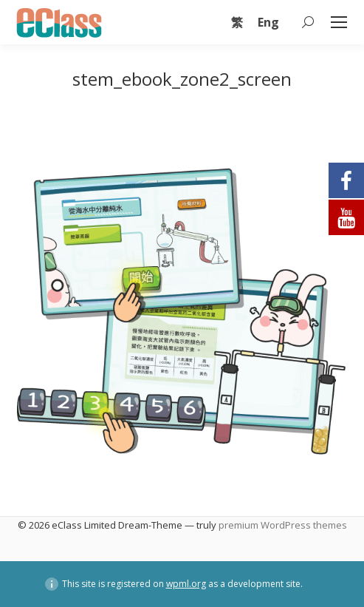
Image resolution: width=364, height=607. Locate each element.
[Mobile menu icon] (339, 22)
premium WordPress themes (283, 525)
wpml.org (186, 584)
